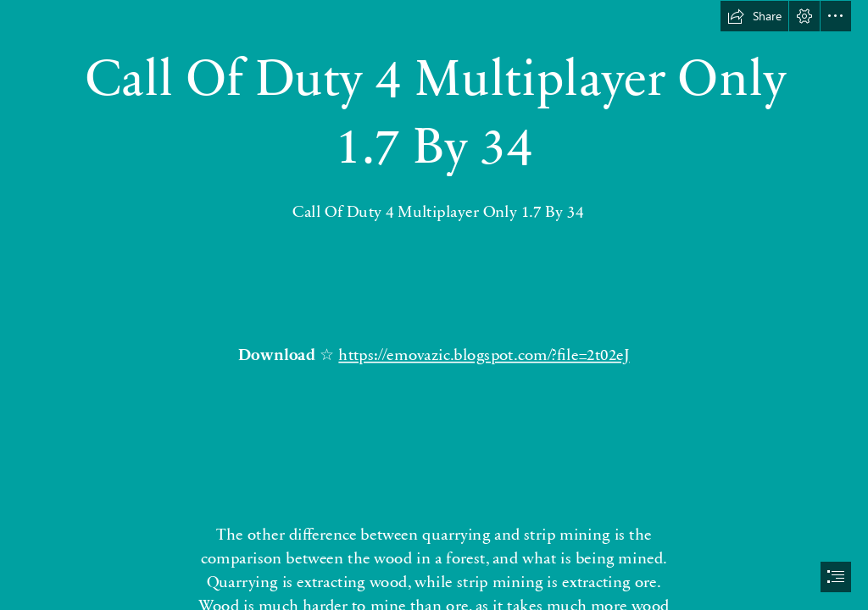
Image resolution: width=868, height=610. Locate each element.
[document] (434, 305)
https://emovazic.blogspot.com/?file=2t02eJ (484, 353)
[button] (754, 16)
